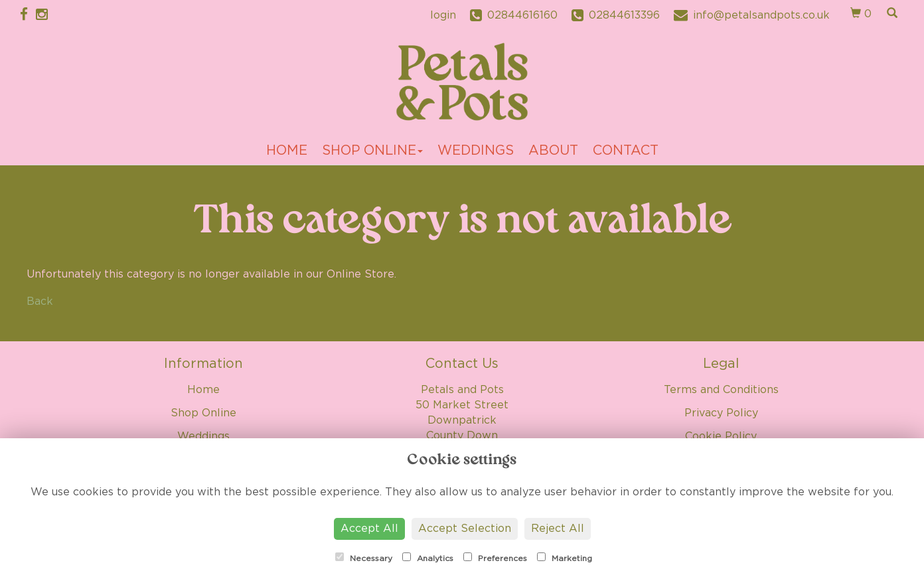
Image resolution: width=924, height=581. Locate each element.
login (443, 15)
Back (40, 301)
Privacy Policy (721, 413)
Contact (626, 151)
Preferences (495, 557)
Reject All (558, 529)
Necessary (364, 557)
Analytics (428, 557)
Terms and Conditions (721, 390)
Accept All (369, 529)
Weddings (476, 151)
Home (287, 151)
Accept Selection (465, 529)
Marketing (565, 557)
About (553, 151)
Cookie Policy (721, 436)
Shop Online (372, 151)
